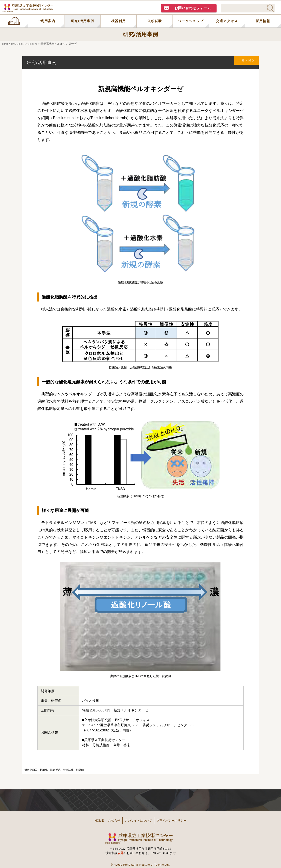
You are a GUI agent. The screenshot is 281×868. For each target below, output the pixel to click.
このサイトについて (140, 819)
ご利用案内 (46, 21)
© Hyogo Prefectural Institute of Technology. (140, 861)
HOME (14, 21)
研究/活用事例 (82, 21)
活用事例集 (43, 44)
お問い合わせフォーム (193, 8)
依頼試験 (155, 21)
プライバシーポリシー (181, 819)
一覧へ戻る (244, 62)
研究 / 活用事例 (23, 44)
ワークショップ (191, 21)
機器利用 (119, 21)
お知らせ (109, 819)
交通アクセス (227, 21)
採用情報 (263, 21)
